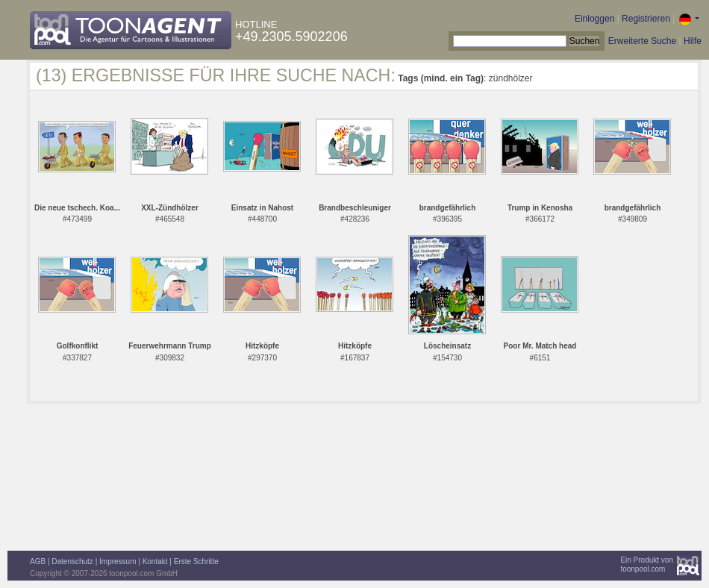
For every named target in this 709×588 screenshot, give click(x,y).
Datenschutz (72, 562)
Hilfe (693, 41)
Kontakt (155, 562)
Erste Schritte (196, 562)
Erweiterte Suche (642, 41)
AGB (38, 562)
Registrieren (646, 19)
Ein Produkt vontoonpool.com (647, 564)
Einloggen (594, 19)
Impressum (118, 562)
